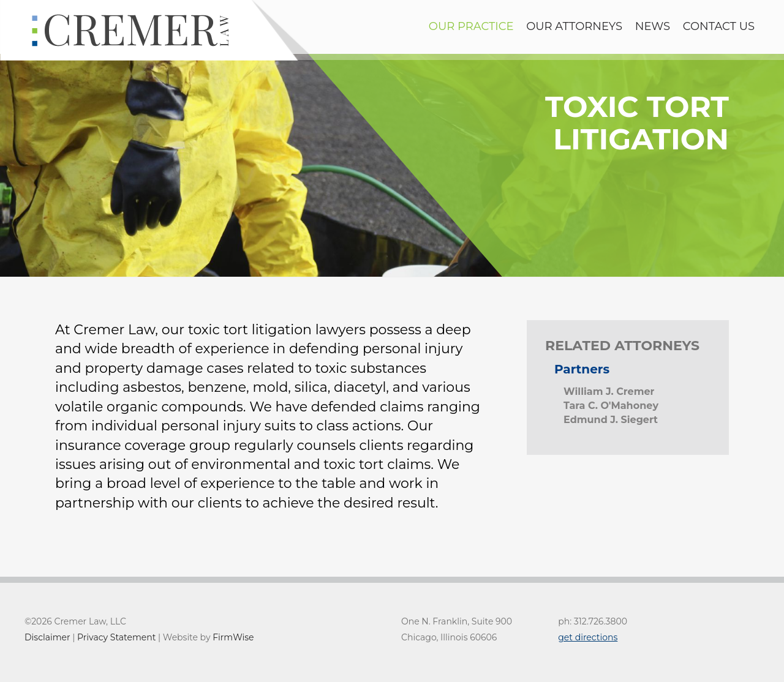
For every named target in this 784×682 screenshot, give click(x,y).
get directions (588, 637)
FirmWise (233, 637)
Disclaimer (47, 637)
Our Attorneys (574, 26)
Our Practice (471, 26)
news (653, 26)
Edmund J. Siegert (611, 420)
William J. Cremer (609, 392)
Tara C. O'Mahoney (611, 406)
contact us (719, 26)
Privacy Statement (116, 637)
